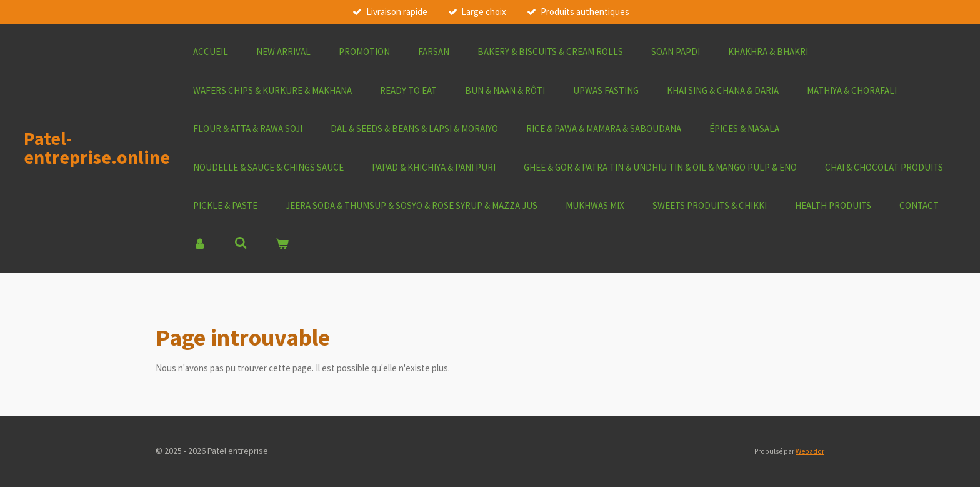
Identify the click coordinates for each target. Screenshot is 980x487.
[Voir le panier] (282, 245)
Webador (810, 451)
